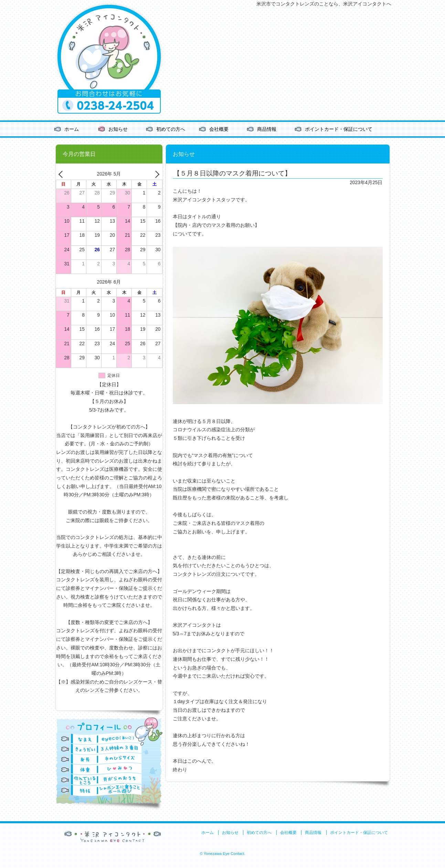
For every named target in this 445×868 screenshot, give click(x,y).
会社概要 (219, 129)
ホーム (72, 129)
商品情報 (267, 129)
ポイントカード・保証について (339, 129)
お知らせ (118, 129)
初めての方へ (171, 129)
